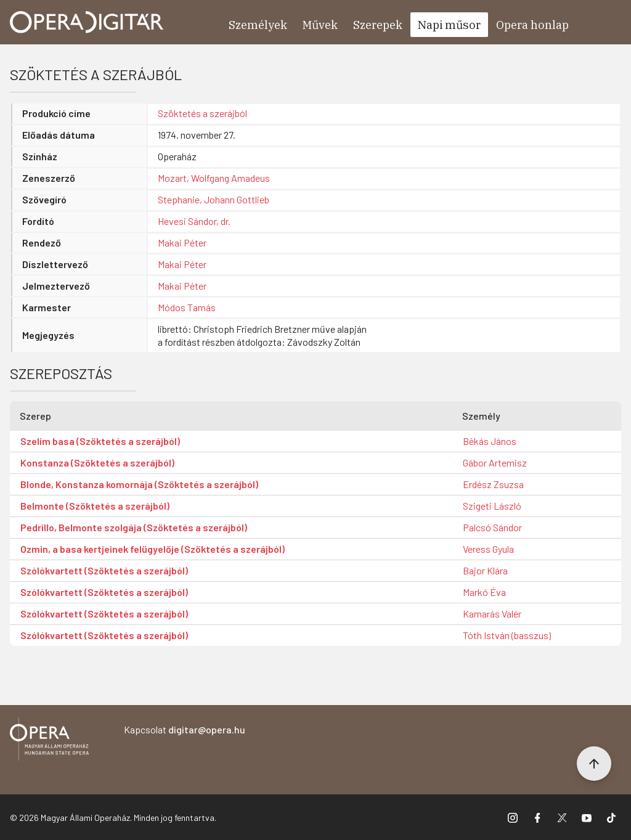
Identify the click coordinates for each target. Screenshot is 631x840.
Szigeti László (492, 506)
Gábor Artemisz (495, 463)
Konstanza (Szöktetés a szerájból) (97, 463)
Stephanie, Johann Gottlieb (214, 199)
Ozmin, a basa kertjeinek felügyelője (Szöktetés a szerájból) (153, 549)
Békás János (490, 441)
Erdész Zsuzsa (493, 484)
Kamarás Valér (492, 614)
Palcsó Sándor (492, 527)
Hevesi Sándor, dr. (194, 221)
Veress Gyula (488, 549)
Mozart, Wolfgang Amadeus (214, 178)
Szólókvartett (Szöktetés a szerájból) (104, 570)
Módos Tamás (187, 307)
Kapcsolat (185, 729)
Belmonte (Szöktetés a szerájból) (95, 506)
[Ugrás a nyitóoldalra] (87, 22)
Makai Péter (182, 243)
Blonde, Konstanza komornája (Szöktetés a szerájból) (139, 484)
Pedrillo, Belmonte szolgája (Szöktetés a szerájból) (134, 527)
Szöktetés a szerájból (202, 113)
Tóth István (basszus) (507, 635)
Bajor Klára (485, 570)
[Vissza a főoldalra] (49, 741)
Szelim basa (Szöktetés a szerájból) (100, 441)
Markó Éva (484, 592)
